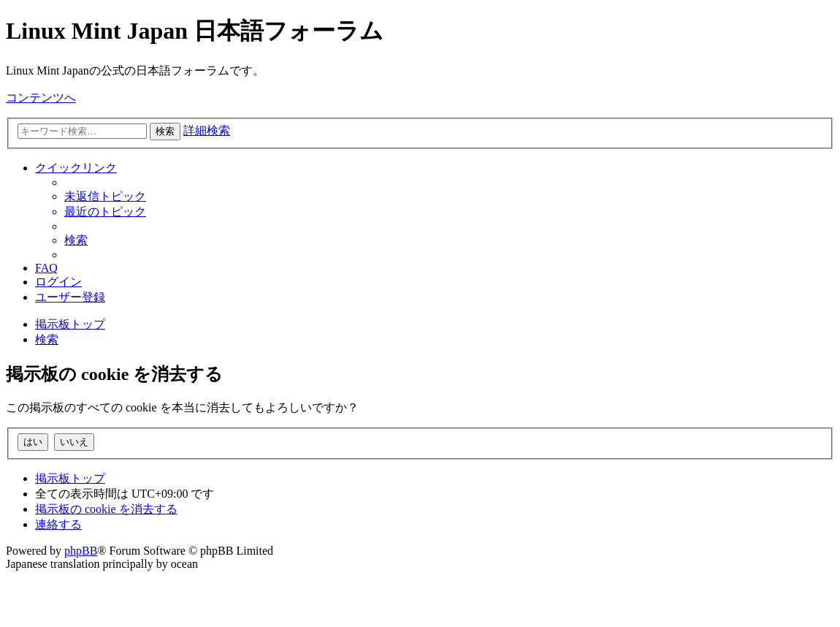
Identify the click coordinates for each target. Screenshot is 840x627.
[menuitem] (105, 196)
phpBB (81, 551)
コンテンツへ (41, 98)
